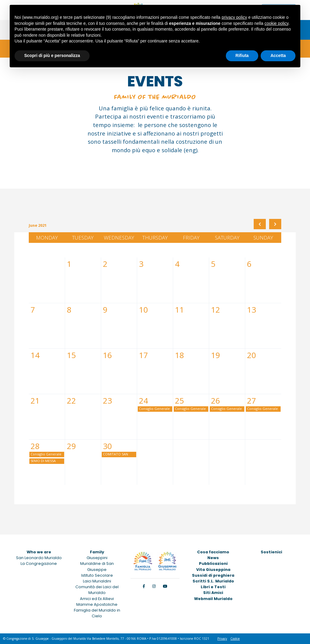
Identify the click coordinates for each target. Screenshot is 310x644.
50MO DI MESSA (43, 461)
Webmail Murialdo (213, 599)
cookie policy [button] (277, 23)
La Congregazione (39, 563)
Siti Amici (213, 593)
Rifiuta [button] (242, 55)
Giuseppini (97, 558)
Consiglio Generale (154, 409)
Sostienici (271, 552)
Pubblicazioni (213, 563)
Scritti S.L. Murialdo (213, 581)
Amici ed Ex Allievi (97, 599)
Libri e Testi (213, 587)
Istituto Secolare (97, 575)
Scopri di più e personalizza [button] (52, 55)
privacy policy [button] (234, 17)
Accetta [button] (278, 55)
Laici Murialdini (97, 581)
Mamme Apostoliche (97, 604)
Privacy (222, 639)
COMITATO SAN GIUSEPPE (115, 454)
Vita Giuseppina (213, 570)
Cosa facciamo (213, 552)
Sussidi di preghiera (213, 575)
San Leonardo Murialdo (39, 558)
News (213, 558)
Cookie (235, 639)
